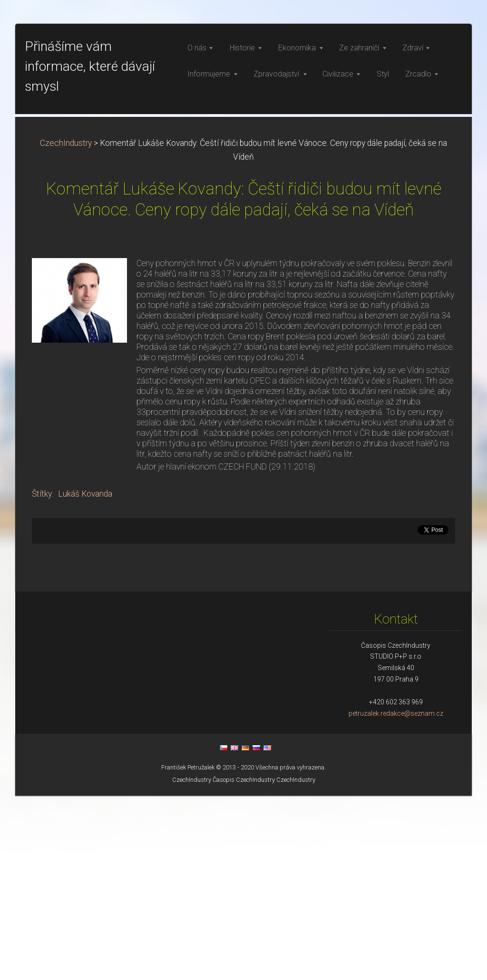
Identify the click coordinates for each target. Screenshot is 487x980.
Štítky (42, 678)
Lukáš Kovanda (85, 678)
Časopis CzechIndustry (244, 964)
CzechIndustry (66, 327)
